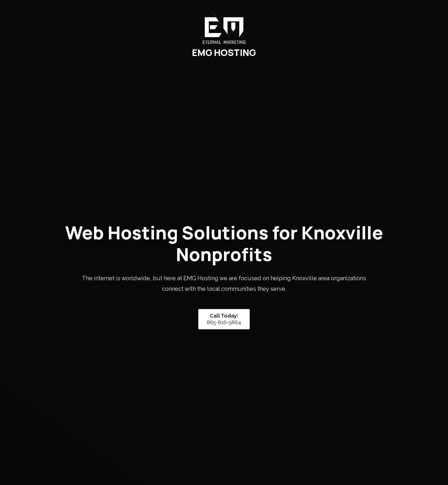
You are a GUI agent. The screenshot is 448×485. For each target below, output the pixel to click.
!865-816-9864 (224, 319)
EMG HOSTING (224, 53)
